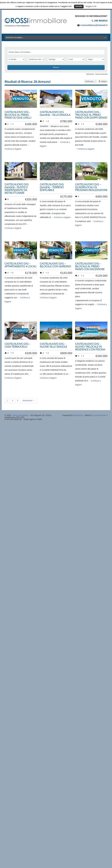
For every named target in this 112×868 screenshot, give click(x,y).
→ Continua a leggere (85, 149)
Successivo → (29, 400)
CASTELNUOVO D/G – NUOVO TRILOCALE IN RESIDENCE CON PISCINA (90, 347)
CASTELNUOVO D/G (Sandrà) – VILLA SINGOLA (55, 113)
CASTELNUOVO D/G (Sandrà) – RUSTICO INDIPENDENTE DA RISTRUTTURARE (16, 189)
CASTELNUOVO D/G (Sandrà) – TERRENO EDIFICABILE (52, 187)
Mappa (103, 81)
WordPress (78, 415)
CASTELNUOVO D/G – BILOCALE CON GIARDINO (55, 265)
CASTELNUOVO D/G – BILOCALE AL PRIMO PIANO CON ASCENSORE (90, 266)
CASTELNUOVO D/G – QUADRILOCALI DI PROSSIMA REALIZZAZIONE (91, 187)
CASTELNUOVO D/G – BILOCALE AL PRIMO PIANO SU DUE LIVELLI (18, 115)
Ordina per (90, 81)
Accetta (79, 6)
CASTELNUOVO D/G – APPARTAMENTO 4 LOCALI (20, 265)
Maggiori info (91, 6)
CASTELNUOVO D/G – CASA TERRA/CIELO (17, 345)
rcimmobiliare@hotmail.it (94, 25)
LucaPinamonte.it (100, 415)
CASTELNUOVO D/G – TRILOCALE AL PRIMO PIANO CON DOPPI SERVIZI (91, 115)
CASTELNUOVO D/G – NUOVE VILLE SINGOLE (53, 345)
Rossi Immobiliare (21, 415)
